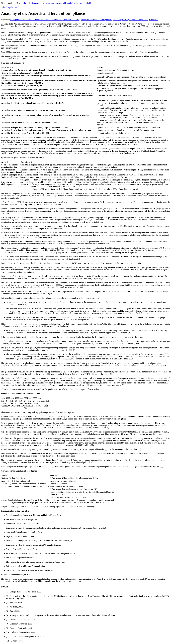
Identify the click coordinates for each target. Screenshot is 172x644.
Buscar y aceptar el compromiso (135, 20)
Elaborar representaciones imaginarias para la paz (101, 20)
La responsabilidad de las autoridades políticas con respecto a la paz (37, 20)
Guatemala (154, 20)
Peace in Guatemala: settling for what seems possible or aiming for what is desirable (58, 3)
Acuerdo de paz (72, 20)
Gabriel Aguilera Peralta (11, 7)
